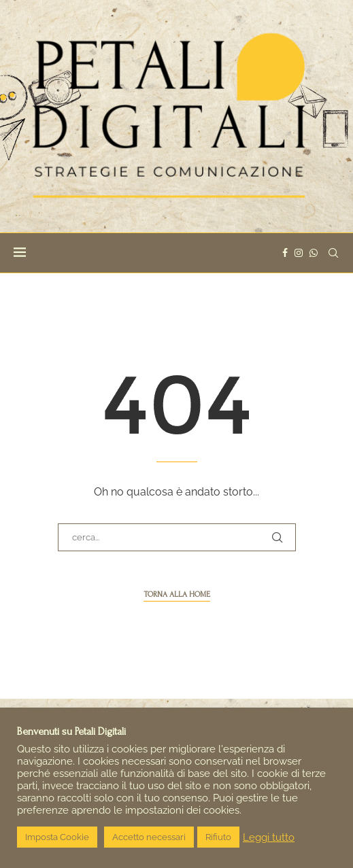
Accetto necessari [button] (149, 837)
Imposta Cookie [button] (57, 837)
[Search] (333, 253)
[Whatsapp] (314, 253)
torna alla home (177, 594)
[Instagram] (299, 253)
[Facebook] (285, 253)
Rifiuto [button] (218, 837)
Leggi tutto (269, 837)
